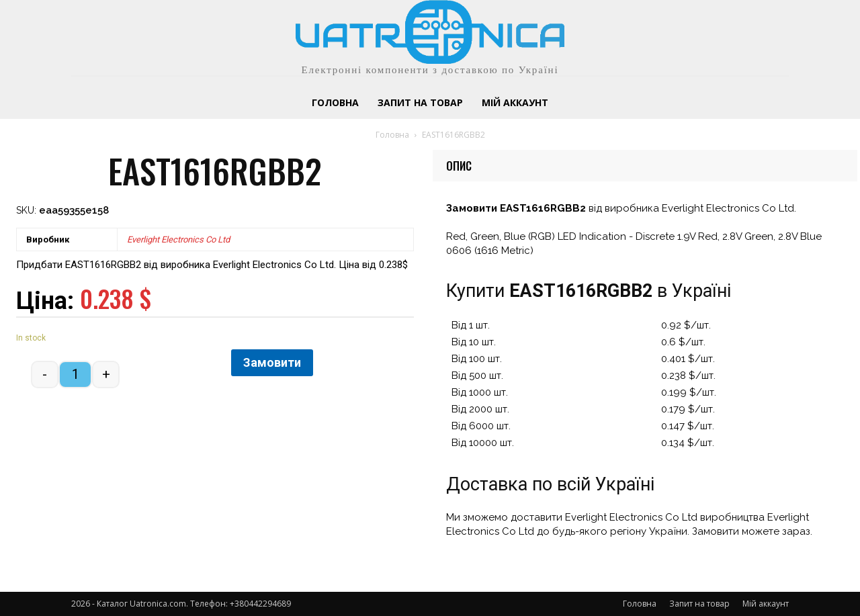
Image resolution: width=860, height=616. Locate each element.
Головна (392, 135)
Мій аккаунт (766, 604)
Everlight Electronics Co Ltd (178, 239)
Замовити (272, 362)
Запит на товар (699, 604)
